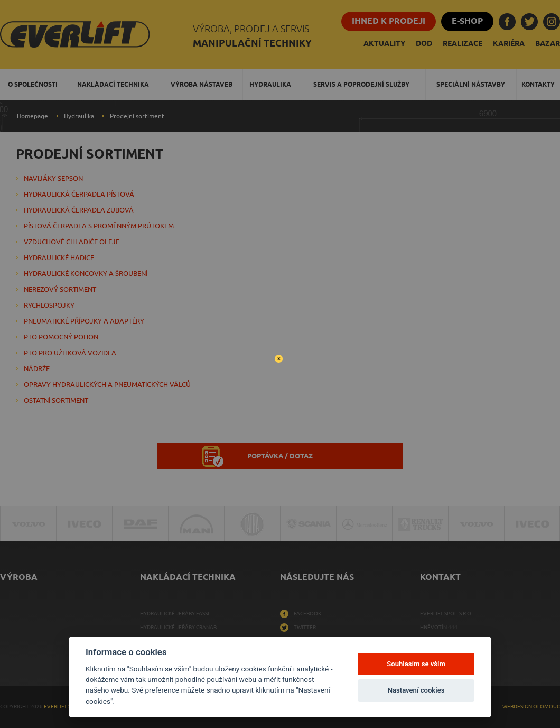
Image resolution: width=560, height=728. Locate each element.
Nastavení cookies (416, 690)
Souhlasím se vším (416, 664)
